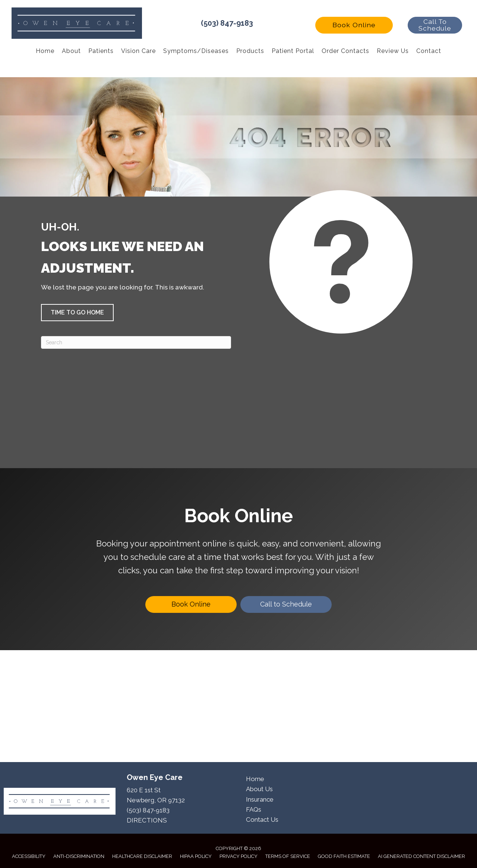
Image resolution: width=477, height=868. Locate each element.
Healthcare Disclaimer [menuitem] (142, 856)
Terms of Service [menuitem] (288, 856)
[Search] (136, 342)
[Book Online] (191, 604)
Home (255, 779)
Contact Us (262, 820)
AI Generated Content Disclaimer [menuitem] (421, 856)
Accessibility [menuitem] (29, 856)
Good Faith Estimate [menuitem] (344, 856)
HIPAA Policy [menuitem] (196, 856)
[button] (354, 25)
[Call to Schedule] (286, 604)
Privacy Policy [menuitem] (238, 856)
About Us (259, 789)
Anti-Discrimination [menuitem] (79, 856)
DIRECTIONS (147, 820)
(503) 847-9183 (227, 23)
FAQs (254, 809)
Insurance (260, 799)
